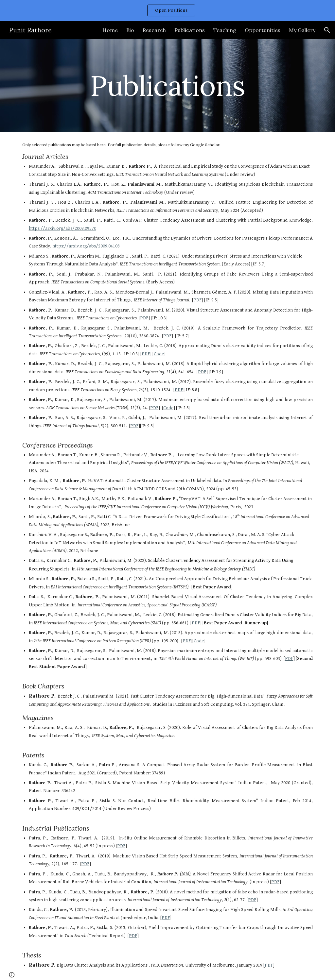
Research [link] (154, 30)
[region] (167, 10)
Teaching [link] (225, 30)
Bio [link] (130, 30)
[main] (167, 85)
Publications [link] (190, 30)
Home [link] (110, 30)
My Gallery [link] (302, 30)
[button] (327, 30)
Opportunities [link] (263, 30)
